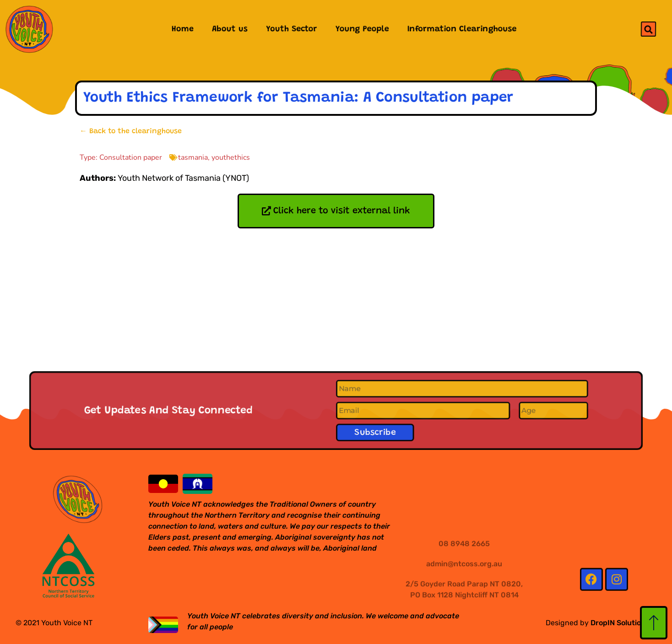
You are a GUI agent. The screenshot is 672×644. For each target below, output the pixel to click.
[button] (648, 29)
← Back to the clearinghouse (131, 131)
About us (229, 29)
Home (182, 29)
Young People (362, 29)
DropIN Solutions (620, 623)
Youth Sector (291, 29)
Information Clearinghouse (462, 29)
